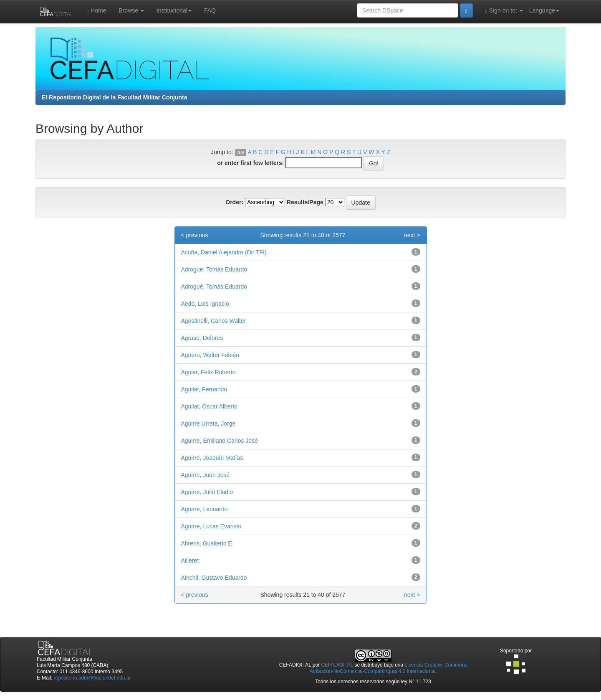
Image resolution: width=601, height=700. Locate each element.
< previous (195, 235)
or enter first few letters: (250, 163)
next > (412, 235)
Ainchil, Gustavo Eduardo (214, 578)
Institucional (174, 10)
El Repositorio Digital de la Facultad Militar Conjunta (114, 97)
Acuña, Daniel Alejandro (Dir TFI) (224, 252)
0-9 (241, 152)
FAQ (210, 10)
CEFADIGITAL (337, 665)
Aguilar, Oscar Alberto (209, 406)
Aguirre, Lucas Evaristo (211, 526)
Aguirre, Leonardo (205, 509)
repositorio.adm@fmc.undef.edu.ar (92, 678)
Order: (234, 202)
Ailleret (190, 561)
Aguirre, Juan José (206, 475)
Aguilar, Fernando (204, 389)
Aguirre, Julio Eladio (207, 492)
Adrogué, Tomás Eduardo (214, 287)
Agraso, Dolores (202, 338)
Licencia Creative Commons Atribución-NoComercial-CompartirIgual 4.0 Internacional (389, 668)
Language (544, 10)
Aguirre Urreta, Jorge (208, 424)
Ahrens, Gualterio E (207, 543)
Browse (131, 10)
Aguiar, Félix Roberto (208, 372)
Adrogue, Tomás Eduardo (214, 269)
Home (96, 11)
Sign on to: (504, 11)
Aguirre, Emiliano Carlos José (220, 441)
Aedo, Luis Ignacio (205, 304)
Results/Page (305, 202)
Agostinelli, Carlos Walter (214, 321)
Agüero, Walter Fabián (210, 355)
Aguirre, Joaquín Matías (212, 458)
